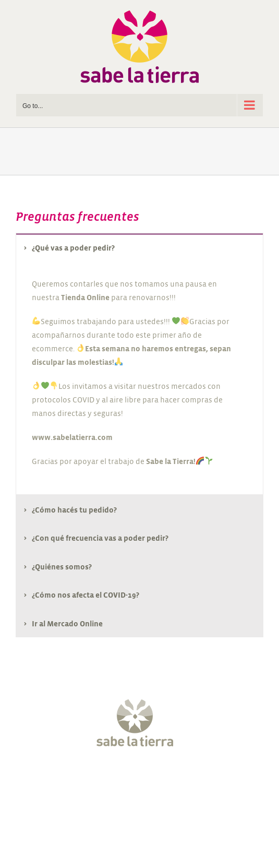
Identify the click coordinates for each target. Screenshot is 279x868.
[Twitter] (110, 780)
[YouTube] (149, 780)
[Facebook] (91, 780)
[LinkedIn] (188, 780)
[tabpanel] (139, 378)
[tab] (139, 247)
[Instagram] (130, 780)
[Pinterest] (169, 780)
